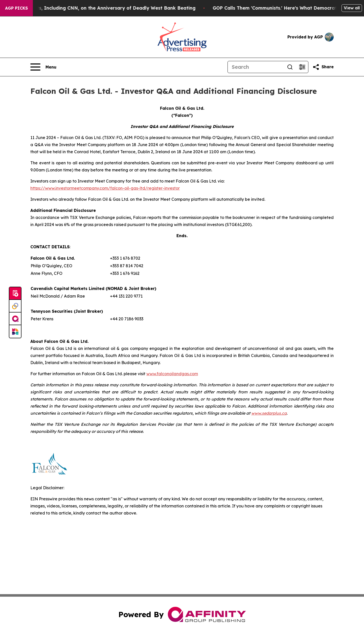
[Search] (256, 67)
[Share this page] (323, 67)
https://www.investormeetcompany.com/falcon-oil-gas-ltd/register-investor (105, 188)
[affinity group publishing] (15, 319)
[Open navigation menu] (43, 67)
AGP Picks (16, 8)
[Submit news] (15, 294)
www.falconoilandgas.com (172, 374)
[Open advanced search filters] (302, 67)
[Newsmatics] (15, 331)
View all (352, 8)
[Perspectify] (15, 306)
